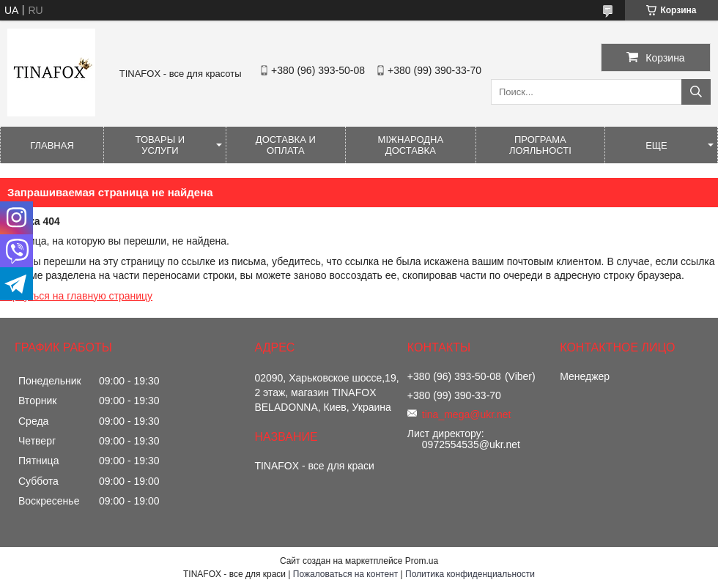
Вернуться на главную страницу (76, 296)
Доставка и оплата (286, 145)
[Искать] (696, 92)
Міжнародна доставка (411, 145)
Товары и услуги (160, 145)
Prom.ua (422, 561)
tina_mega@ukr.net (467, 414)
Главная (52, 145)
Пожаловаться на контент (345, 574)
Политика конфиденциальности (470, 574)
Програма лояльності (540, 145)
